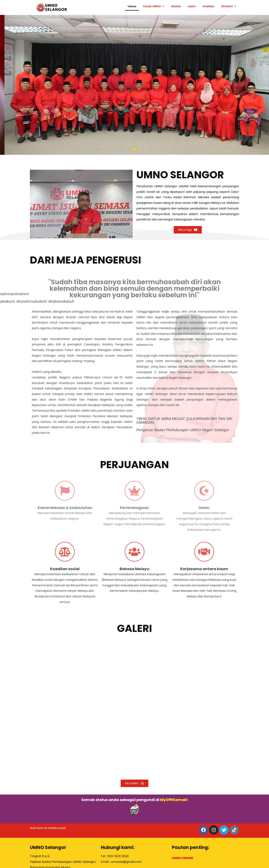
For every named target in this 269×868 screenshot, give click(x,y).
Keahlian (209, 7)
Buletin (176, 7)
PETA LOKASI (40, 843)
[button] (131, 149)
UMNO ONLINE (183, 813)
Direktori (229, 7)
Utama (132, 7)
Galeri (192, 7)
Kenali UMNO (154, 7)
